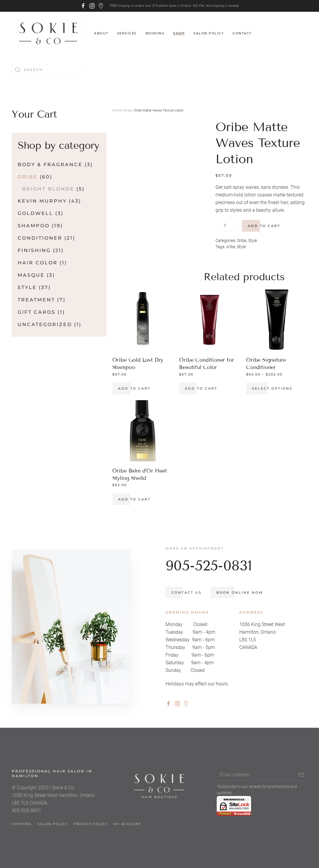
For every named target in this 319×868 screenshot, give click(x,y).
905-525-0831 (212, 566)
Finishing (34, 250)
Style (253, 241)
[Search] (47, 70)
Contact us (190, 593)
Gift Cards (37, 312)
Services (127, 33)
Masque (31, 275)
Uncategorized (45, 324)
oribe (231, 247)
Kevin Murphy (42, 201)
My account (127, 827)
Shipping (22, 827)
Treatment (36, 300)
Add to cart (264, 226)
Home (117, 110)
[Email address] (262, 778)
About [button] (101, 33)
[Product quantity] (227, 226)
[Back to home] (49, 33)
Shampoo (34, 226)
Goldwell (35, 213)
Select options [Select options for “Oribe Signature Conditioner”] (272, 388)
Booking (155, 33)
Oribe (128, 110)
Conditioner (40, 238)
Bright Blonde (48, 189)
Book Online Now (243, 593)
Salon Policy (209, 33)
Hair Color (38, 263)
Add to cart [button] (134, 388)
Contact (242, 33)
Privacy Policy (91, 827)
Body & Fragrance (50, 165)
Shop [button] (179, 33)
